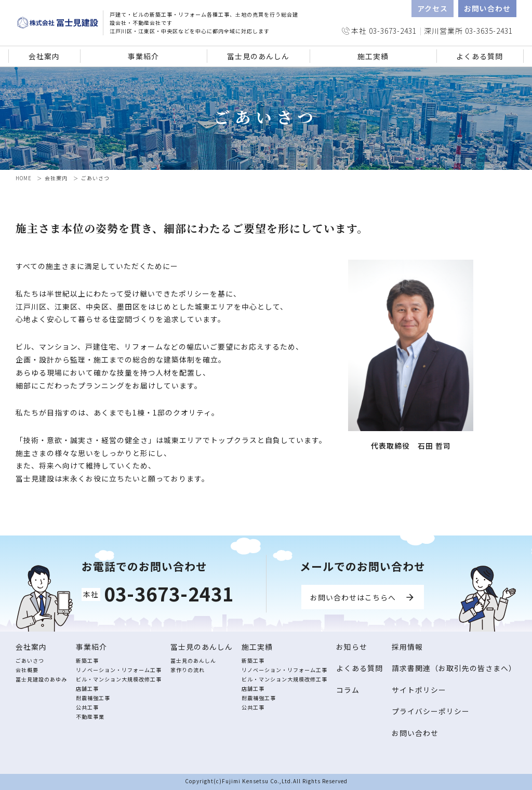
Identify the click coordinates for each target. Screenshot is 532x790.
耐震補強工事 (93, 698)
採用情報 (407, 647)
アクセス (433, 8)
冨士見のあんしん (193, 660)
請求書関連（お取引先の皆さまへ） (454, 668)
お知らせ (352, 647)
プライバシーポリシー (431, 711)
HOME (24, 178)
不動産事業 (90, 717)
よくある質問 (480, 56)
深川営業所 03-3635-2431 (468, 31)
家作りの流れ (188, 670)
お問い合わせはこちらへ (353, 597)
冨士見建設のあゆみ (41, 679)
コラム (348, 690)
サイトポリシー (419, 690)
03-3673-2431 (169, 593)
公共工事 (87, 707)
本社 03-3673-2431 (384, 31)
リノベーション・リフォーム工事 (119, 670)
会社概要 (27, 670)
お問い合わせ (487, 8)
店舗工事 (87, 688)
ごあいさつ (30, 660)
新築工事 (87, 660)
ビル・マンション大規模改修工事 (119, 679)
